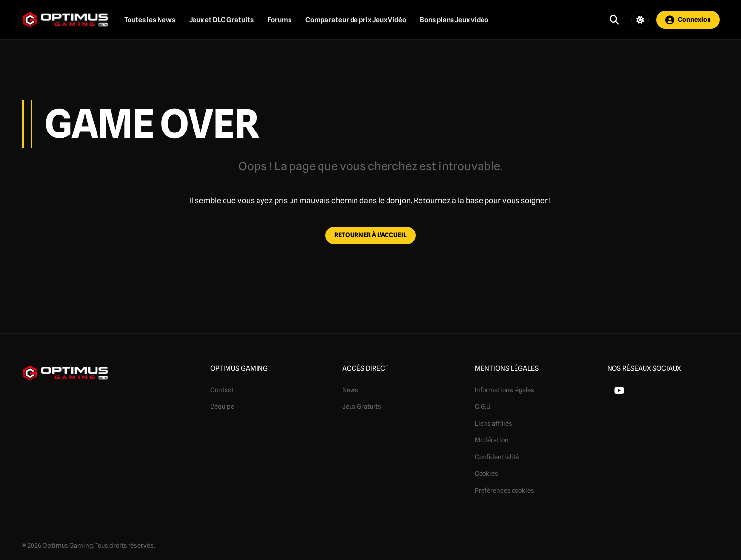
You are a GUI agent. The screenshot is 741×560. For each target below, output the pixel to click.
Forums (279, 20)
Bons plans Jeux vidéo (454, 20)
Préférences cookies (504, 490)
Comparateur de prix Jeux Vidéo (356, 20)
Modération (492, 440)
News (350, 390)
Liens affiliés (493, 423)
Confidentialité (497, 457)
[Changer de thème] (640, 20)
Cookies (486, 473)
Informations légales (504, 390)
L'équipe (222, 406)
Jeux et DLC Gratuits (221, 20)
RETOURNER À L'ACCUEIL (370, 235)
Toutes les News (150, 20)
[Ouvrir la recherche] (614, 19)
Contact (222, 390)
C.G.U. (483, 406)
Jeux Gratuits (362, 406)
